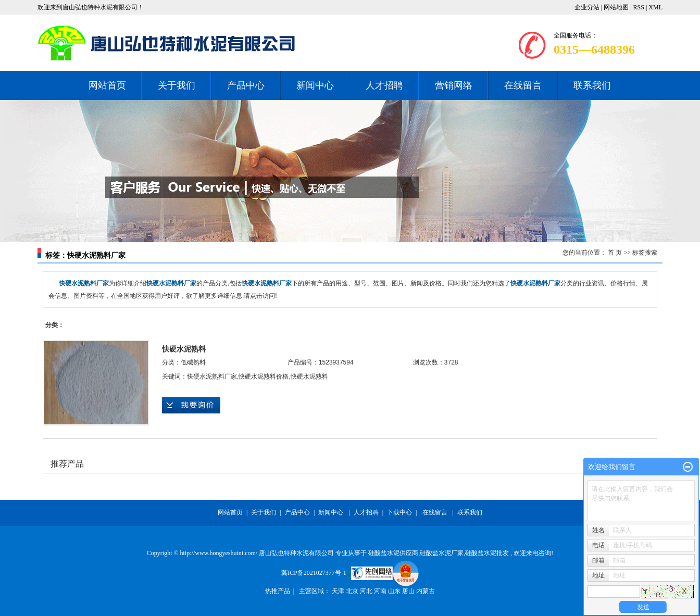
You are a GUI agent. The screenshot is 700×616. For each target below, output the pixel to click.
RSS (639, 7)
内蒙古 (426, 591)
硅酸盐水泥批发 (487, 553)
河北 (367, 591)
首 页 (615, 253)
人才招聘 (384, 85)
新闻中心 (315, 85)
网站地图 (617, 7)
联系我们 (592, 85)
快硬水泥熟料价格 (264, 376)
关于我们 (177, 85)
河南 (381, 591)
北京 (353, 591)
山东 (395, 591)
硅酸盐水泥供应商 (393, 553)
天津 (339, 591)
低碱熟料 (193, 362)
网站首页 (107, 85)
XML (655, 7)
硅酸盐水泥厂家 (442, 553)
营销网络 (454, 85)
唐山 (409, 591)
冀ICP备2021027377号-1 (314, 573)
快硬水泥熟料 (184, 349)
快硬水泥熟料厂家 (212, 376)
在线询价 (191, 405)
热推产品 (278, 591)
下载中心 (399, 512)
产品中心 (246, 85)
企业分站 (587, 7)
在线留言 (523, 85)
